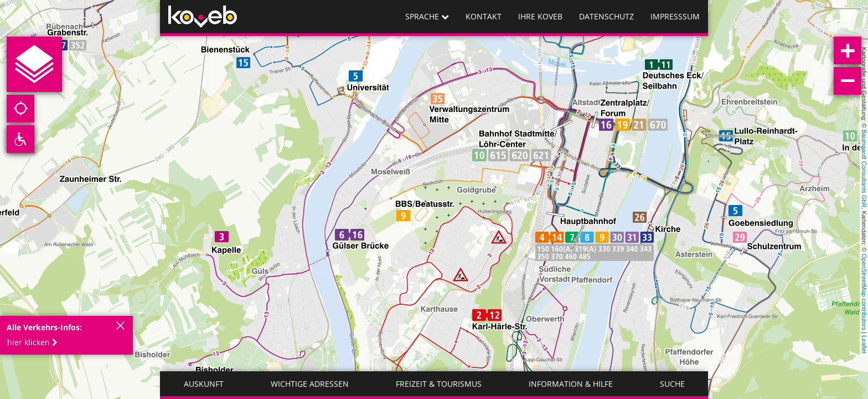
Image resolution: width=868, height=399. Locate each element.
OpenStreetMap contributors (864, 292)
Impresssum (675, 16)
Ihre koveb (540, 16)
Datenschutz (606, 16)
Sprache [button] (427, 16)
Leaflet (864, 344)
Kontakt (484, 16)
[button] (36, 342)
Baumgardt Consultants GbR (864, 169)
